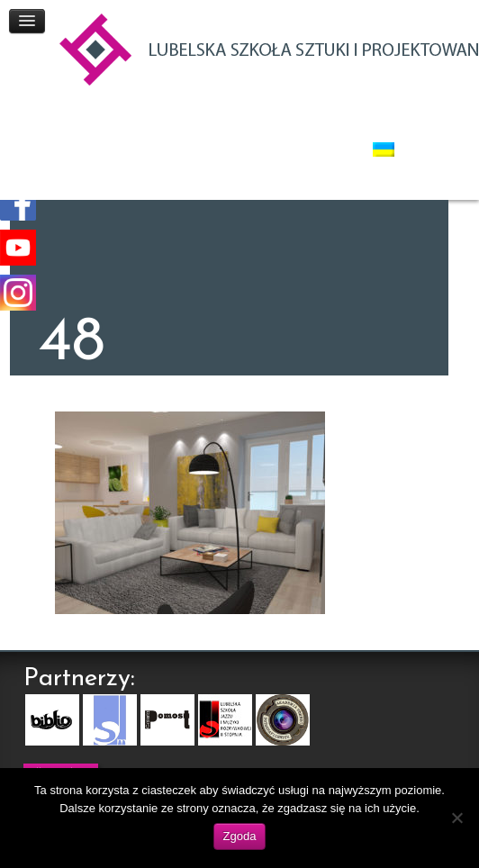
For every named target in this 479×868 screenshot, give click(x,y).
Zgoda (240, 836)
